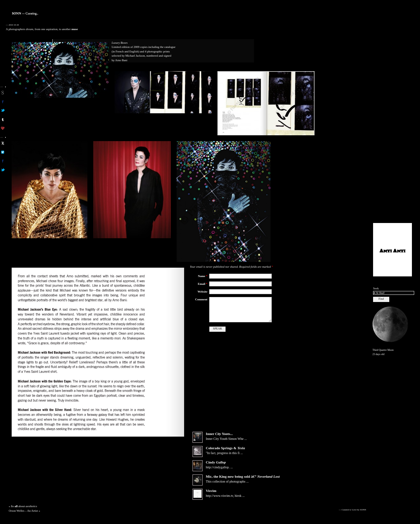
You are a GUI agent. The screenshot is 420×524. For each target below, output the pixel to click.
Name (203, 276)
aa (3, 143)
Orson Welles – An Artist (23, 516)
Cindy (216, 467)
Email (203, 284)
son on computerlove (3, 128)
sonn (3, 93)
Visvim (211, 496)
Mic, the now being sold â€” (243, 482)
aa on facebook (3, 161)
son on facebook (3, 102)
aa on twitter (3, 170)
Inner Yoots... (219, 439)
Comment (201, 299)
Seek (376, 288)
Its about (24, 511)
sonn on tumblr (3, 119)
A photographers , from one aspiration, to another (42, 29)
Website (203, 292)
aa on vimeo (3, 152)
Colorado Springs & (225, 453)
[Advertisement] (392, 120)
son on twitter (3, 110)
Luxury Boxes (120, 43)
